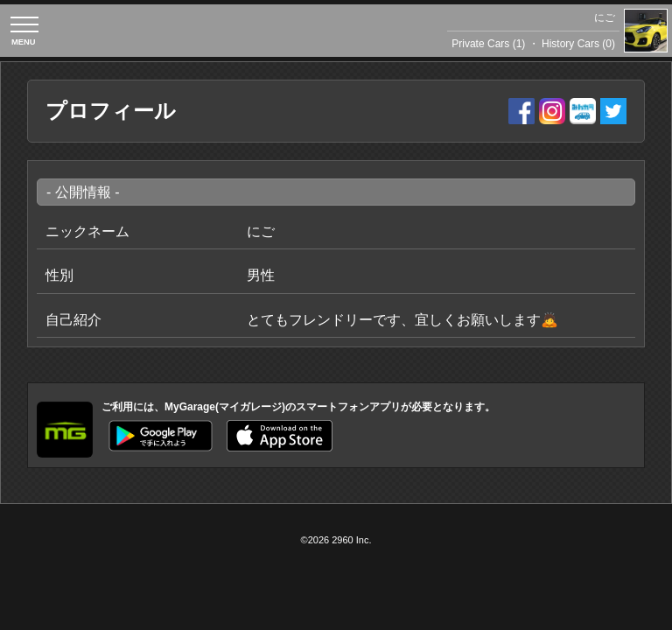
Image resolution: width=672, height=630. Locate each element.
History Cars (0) (578, 44)
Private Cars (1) (488, 44)
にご (605, 17)
